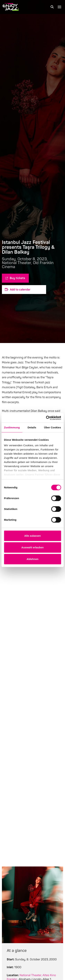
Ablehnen (32, 559)
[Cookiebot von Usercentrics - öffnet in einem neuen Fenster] (46, 418)
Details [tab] (32, 427)
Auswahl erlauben (32, 547)
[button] (52, 7)
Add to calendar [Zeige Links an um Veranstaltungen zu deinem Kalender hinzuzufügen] (20, 290)
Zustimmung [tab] (12, 427)
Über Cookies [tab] (53, 427)
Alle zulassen (32, 536)
